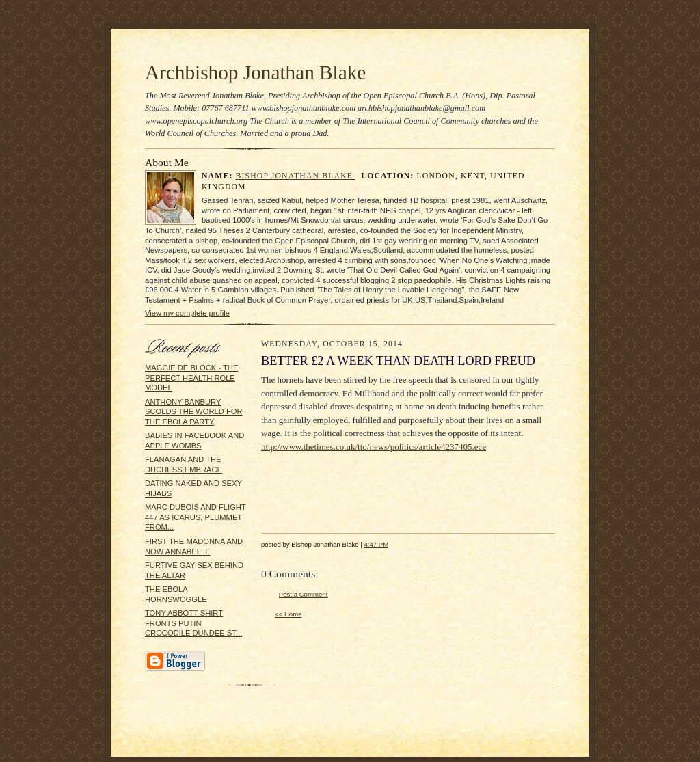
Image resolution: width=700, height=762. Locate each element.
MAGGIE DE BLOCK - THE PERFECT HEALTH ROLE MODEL (191, 378)
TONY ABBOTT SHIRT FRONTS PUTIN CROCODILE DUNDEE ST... (193, 623)
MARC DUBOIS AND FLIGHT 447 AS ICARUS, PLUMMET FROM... (196, 517)
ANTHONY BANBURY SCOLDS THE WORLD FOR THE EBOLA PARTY (194, 412)
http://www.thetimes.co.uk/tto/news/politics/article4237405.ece (374, 447)
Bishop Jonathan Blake (296, 176)
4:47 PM (376, 544)
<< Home (288, 614)
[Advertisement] (371, 487)
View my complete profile (187, 313)
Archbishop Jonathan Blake (255, 72)
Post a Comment (304, 594)
